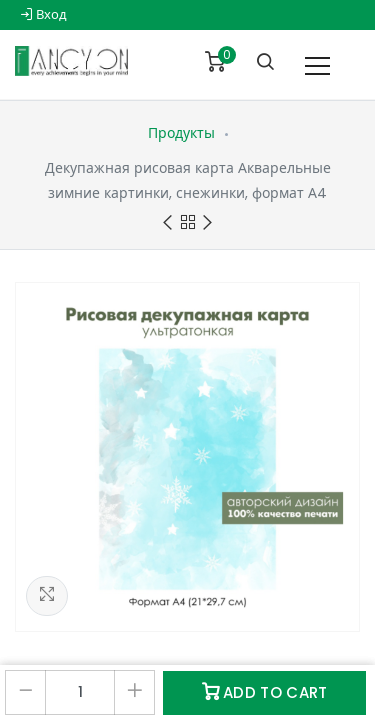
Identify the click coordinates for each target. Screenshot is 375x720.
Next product (207, 223)
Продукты (181, 133)
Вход (43, 14)
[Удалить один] (25, 692)
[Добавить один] (134, 692)
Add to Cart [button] (265, 692)
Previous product (167, 223)
